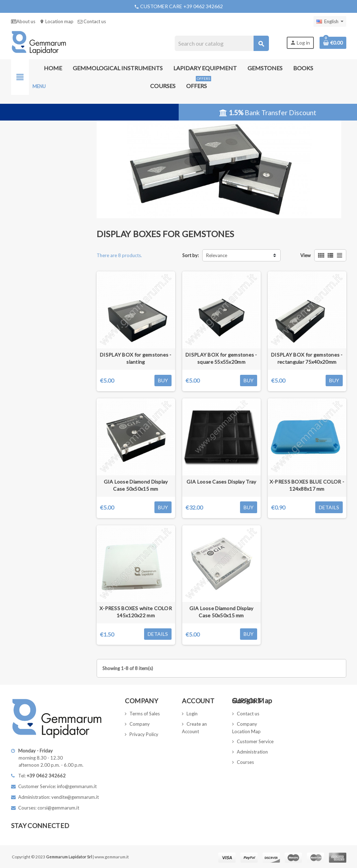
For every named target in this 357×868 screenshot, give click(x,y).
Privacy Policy (144, 734)
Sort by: (190, 255)
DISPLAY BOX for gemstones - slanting (136, 358)
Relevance (217, 255)
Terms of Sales (145, 714)
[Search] (222, 43)
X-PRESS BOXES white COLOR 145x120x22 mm (136, 612)
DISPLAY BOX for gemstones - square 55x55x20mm (221, 358)
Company (140, 724)
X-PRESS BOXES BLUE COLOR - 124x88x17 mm (307, 485)
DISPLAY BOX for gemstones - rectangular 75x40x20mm (307, 358)
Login (192, 714)
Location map (57, 21)
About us (23, 21)
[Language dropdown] (330, 21)
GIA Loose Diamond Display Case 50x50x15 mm (136, 485)
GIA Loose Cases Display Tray (221, 482)
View (305, 255)
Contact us (92, 21)
